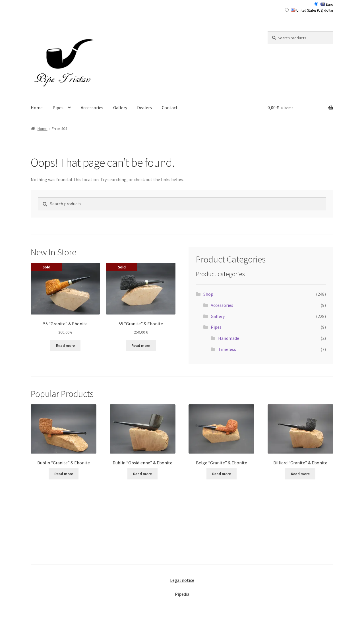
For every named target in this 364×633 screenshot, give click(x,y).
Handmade (229, 338)
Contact (170, 107)
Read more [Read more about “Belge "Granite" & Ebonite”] (222, 474)
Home (37, 107)
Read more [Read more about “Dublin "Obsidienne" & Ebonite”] (142, 474)
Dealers (144, 107)
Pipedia (182, 594)
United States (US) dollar (312, 10)
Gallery (120, 107)
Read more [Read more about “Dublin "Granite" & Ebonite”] (64, 474)
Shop (208, 294)
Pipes (58, 107)
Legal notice (182, 580)
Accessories (92, 107)
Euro (327, 4)
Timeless (227, 349)
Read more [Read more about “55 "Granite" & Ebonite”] (65, 346)
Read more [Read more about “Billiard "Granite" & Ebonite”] (300, 474)
